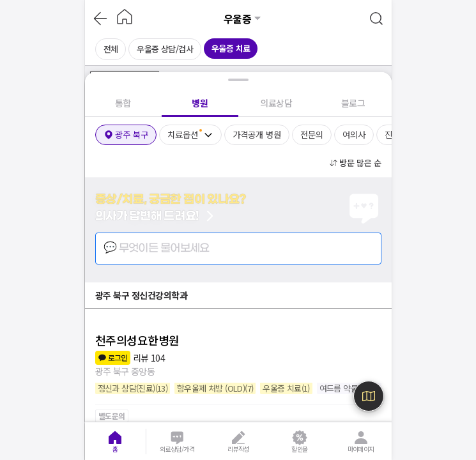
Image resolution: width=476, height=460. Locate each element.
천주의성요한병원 (137, 340)
